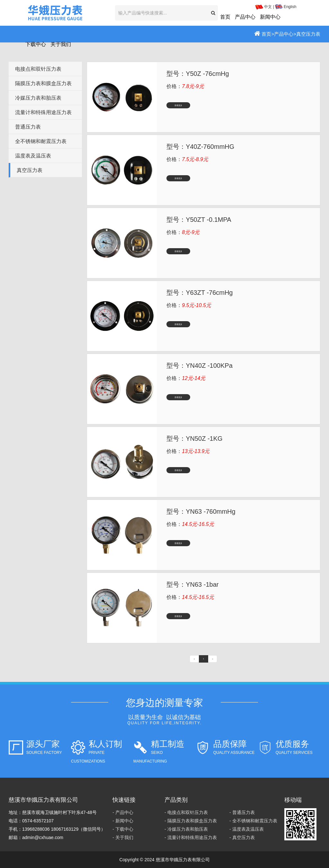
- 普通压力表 (242, 812)
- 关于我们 (123, 837)
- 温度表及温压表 (247, 829)
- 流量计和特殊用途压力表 (191, 837)
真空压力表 (308, 34)
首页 (225, 17)
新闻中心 (270, 17)
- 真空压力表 (242, 837)
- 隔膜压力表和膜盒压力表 (191, 821)
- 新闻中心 (123, 821)
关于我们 (61, 44)
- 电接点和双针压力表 (186, 812)
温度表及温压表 (33, 156)
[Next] (213, 659)
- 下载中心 (123, 829)
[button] (213, 13)
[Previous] (194, 659)
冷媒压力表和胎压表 (38, 98)
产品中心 (245, 17)
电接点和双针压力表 (38, 69)
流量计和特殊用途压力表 (43, 112)
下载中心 (36, 44)
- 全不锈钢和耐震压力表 (253, 821)
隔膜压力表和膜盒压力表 (43, 83)
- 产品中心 (123, 812)
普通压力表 (28, 127)
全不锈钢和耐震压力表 (41, 141)
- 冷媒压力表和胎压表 (186, 829)
